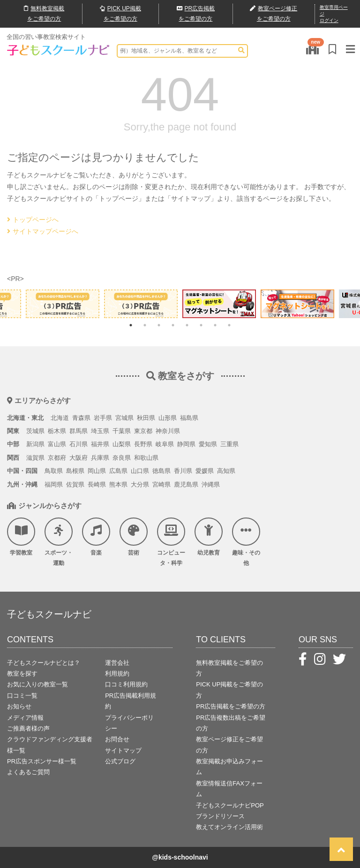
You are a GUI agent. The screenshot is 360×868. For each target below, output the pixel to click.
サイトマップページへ (43, 231)
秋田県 (146, 418)
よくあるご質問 (28, 772)
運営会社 (117, 663)
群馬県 (79, 431)
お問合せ (117, 739)
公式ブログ (120, 761)
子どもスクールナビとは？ (44, 663)
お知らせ (19, 706)
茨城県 (35, 431)
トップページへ (33, 220)
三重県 (229, 444)
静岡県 (186, 444)
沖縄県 (211, 484)
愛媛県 (205, 471)
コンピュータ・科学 (171, 542)
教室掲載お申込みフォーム (229, 767)
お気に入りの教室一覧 (37, 684)
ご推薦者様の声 (28, 728)
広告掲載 (196, 14)
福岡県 (54, 484)
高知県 (226, 471)
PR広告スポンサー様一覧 (42, 761)
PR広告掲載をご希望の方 (231, 706)
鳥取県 (54, 471)
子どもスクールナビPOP (230, 805)
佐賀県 (75, 484)
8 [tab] (229, 325)
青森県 (81, 418)
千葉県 (122, 431)
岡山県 (97, 471)
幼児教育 (209, 537)
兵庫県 (100, 458)
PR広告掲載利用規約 (131, 701)
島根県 (75, 471)
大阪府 (79, 458)
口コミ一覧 (22, 696)
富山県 (57, 444)
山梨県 (122, 444)
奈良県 (122, 458)
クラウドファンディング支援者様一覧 (50, 745)
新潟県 (35, 444)
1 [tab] (131, 325)
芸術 (134, 537)
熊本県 (118, 484)
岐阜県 (165, 444)
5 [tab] (187, 325)
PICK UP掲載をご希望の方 (229, 690)
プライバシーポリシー (129, 723)
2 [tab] (145, 325)
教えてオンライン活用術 (229, 827)
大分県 (140, 484)
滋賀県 (35, 458)
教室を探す (22, 674)
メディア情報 (25, 718)
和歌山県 (146, 458)
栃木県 (57, 431)
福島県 (189, 418)
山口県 (140, 471)
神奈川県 (168, 431)
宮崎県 (161, 484)
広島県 (118, 471)
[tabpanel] (219, 304)
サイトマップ (123, 750)
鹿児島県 (186, 484)
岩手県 (103, 418)
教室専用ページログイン (334, 14)
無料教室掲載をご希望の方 (229, 668)
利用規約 (117, 674)
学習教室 (21, 537)
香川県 (183, 471)
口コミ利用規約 (126, 684)
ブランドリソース (220, 816)
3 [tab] (159, 325)
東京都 (143, 431)
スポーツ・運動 (59, 542)
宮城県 (124, 418)
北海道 (60, 418)
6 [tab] (201, 325)
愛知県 (208, 444)
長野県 (143, 444)
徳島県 (161, 471)
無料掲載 (44, 14)
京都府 (57, 458)
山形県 (168, 418)
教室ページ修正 (274, 15)
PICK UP (120, 14)
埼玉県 (100, 431)
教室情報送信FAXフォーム (229, 789)
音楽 (96, 537)
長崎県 (97, 484)
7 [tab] (215, 325)
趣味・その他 (246, 542)
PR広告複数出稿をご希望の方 (231, 723)
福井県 (100, 444)
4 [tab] (173, 325)
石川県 (79, 444)
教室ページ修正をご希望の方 (229, 745)
